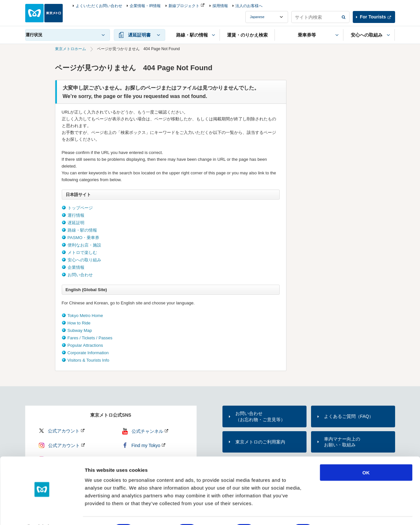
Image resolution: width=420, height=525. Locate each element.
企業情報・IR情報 (145, 6)
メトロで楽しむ (82, 252)
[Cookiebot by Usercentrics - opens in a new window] (42, 512)
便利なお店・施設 (84, 245)
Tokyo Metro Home (85, 316)
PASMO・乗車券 (83, 238)
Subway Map (80, 330)
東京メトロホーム (70, 49)
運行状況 (34, 35)
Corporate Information (88, 353)
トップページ (80, 208)
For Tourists (373, 17)
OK (366, 455)
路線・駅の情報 (82, 230)
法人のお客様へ (249, 6)
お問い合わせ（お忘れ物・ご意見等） (260, 416)
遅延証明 (76, 223)
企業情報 (76, 267)
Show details (339, 512)
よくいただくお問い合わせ (99, 6)
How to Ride (79, 323)
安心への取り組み (84, 260)
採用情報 (220, 6)
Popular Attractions (85, 345)
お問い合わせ (80, 275)
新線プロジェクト (184, 6)
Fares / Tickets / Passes (90, 338)
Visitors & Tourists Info (88, 360)
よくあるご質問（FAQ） (349, 416)
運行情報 (76, 215)
